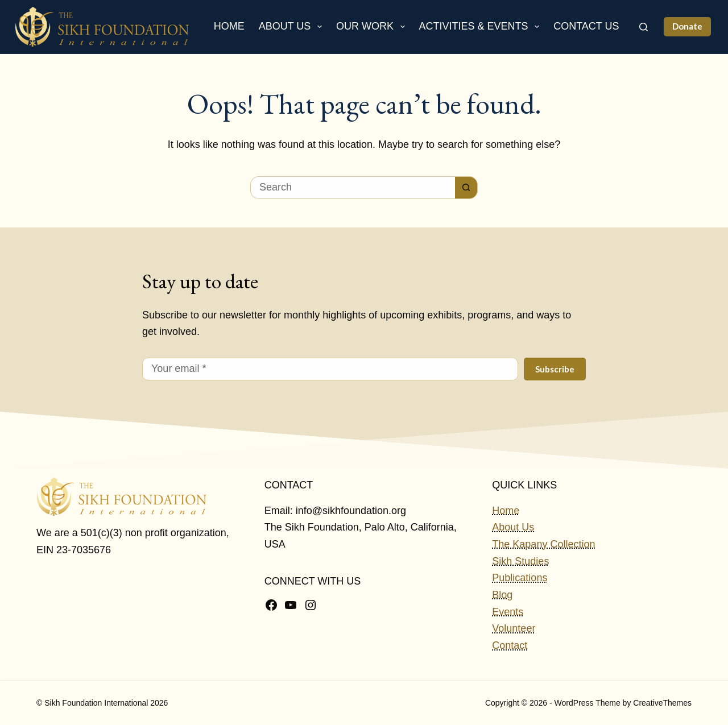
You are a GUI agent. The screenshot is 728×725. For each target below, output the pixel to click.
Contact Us (586, 26)
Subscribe (555, 369)
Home (229, 26)
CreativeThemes (662, 703)
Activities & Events (482, 27)
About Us (293, 27)
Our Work (373, 27)
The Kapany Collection (543, 544)
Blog (502, 595)
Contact (510, 645)
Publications (520, 578)
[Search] (644, 27)
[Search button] (466, 188)
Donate (687, 26)
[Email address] (330, 369)
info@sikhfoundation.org (351, 511)
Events (508, 612)
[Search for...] (353, 188)
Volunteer (514, 628)
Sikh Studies (520, 561)
